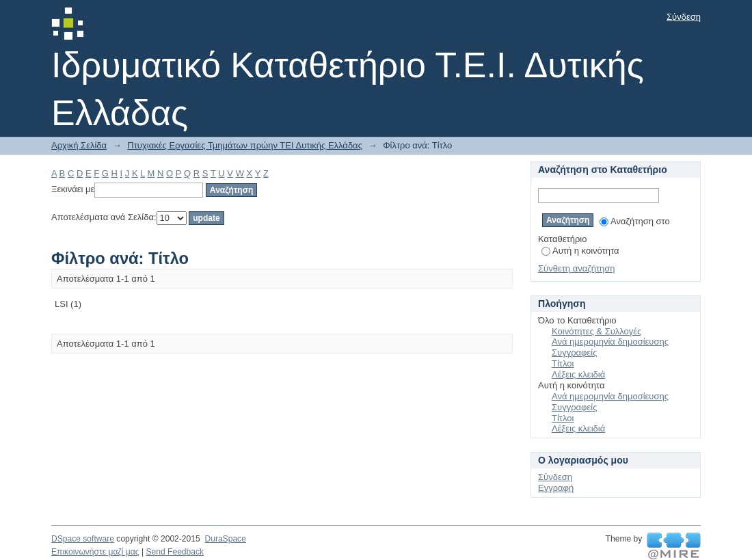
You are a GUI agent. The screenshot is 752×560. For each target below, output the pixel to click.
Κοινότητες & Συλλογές (596, 331)
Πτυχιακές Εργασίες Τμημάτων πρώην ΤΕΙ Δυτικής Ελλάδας (245, 145)
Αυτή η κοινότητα (580, 251)
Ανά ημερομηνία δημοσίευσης (610, 342)
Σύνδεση (684, 17)
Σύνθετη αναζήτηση (577, 268)
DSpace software (83, 539)
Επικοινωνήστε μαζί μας (95, 552)
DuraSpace (225, 539)
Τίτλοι (563, 363)
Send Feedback (175, 552)
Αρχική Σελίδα (79, 145)
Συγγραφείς (574, 352)
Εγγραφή (556, 488)
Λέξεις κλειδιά (578, 374)
